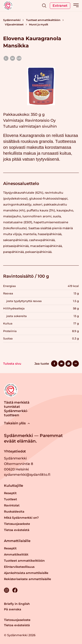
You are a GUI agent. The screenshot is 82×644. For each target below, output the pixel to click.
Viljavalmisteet (14, 24)
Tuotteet (11, 499)
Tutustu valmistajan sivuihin (30, 126)
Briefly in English (17, 604)
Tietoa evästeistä (17, 530)
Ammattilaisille (17, 541)
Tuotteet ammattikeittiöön (43, 20)
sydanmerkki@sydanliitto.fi (27, 475)
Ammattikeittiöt (16, 554)
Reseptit (10, 493)
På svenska (13, 609)
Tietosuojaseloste (17, 524)
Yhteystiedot (15, 451)
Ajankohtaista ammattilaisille (26, 573)
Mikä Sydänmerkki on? (21, 518)
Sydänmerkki (12, 20)
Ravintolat (12, 505)
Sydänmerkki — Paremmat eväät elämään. (33, 438)
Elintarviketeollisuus (19, 567)
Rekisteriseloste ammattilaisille (28, 579)
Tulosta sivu (12, 364)
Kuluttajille (14, 486)
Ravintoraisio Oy (40, 120)
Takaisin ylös (17, 423)
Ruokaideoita (14, 512)
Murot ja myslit (39, 24)
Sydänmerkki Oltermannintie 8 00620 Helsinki (19, 464)
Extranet (60, 6)
